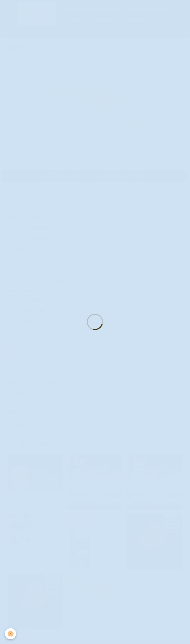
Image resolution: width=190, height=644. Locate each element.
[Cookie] (11, 634)
